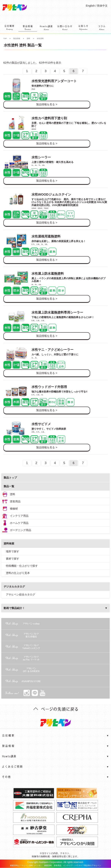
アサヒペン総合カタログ (20, 594)
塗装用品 (15, 501)
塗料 (13, 494)
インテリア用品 (19, 516)
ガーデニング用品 (20, 530)
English (90, 6)
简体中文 (102, 6)
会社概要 (9, 28)
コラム (102, 28)
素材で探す (13, 559)
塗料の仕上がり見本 (18, 573)
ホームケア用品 (19, 523)
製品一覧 (9, 486)
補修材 (14, 509)
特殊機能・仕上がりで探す (22, 566)
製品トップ (10, 478)
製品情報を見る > (47, 104)
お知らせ (83, 28)
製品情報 (28, 28)
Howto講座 (46, 28)
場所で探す (13, 551)
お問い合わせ (65, 28)
